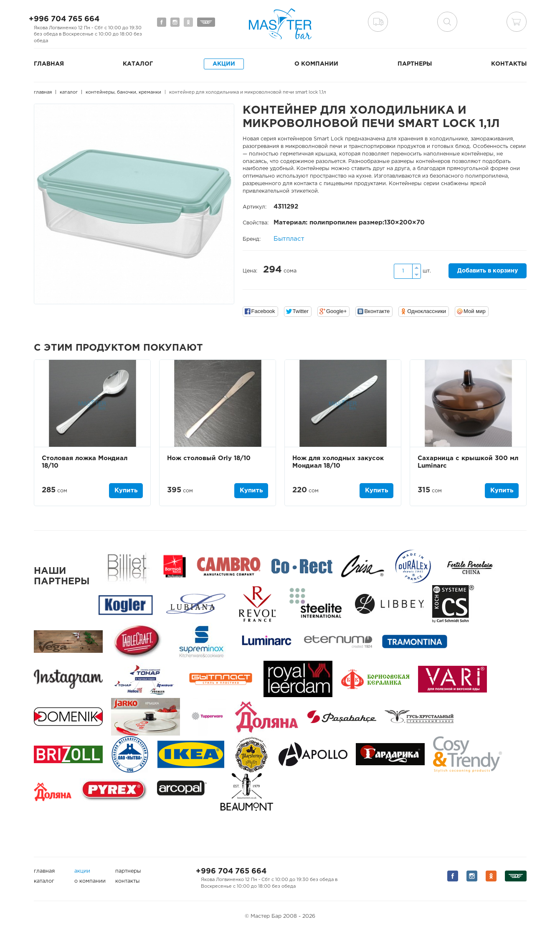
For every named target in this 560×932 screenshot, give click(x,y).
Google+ (337, 311)
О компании (316, 64)
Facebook (263, 311)
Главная (49, 64)
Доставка (378, 22)
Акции (224, 64)
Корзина (517, 22)
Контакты (509, 64)
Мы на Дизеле (206, 22)
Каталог (138, 64)
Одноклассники (427, 311)
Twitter (301, 311)
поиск (447, 22)
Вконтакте (377, 311)
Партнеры (415, 64)
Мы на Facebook (162, 22)
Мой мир (475, 311)
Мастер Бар (280, 24)
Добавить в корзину (488, 271)
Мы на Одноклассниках (188, 22)
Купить (126, 490)
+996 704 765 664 (64, 19)
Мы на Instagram (175, 22)
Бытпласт (289, 239)
